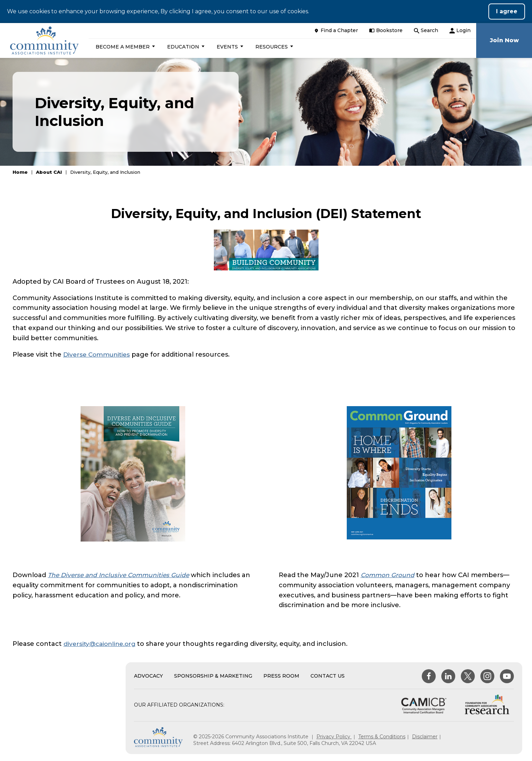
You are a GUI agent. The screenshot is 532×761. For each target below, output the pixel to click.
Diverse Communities (98, 355)
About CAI (49, 172)
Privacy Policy (334, 737)
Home (20, 172)
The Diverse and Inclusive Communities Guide (121, 575)
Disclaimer (425, 737)
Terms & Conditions (382, 737)
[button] (127, 47)
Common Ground (388, 575)
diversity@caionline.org (101, 644)
